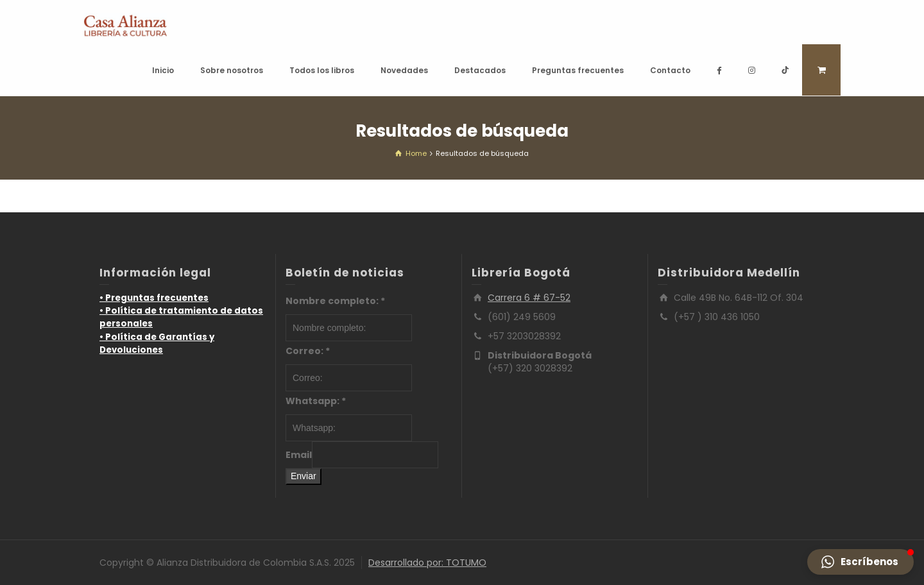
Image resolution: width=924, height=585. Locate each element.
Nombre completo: (335, 301)
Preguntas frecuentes (578, 70)
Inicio (163, 70)
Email (299, 455)
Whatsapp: (316, 401)
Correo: (308, 351)
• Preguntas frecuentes (154, 298)
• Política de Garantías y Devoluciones (157, 343)
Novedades (404, 70)
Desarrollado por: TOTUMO (427, 563)
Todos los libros (322, 70)
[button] (860, 562)
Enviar (304, 476)
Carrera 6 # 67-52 (529, 298)
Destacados (480, 70)
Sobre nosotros (232, 70)
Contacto (670, 70)
